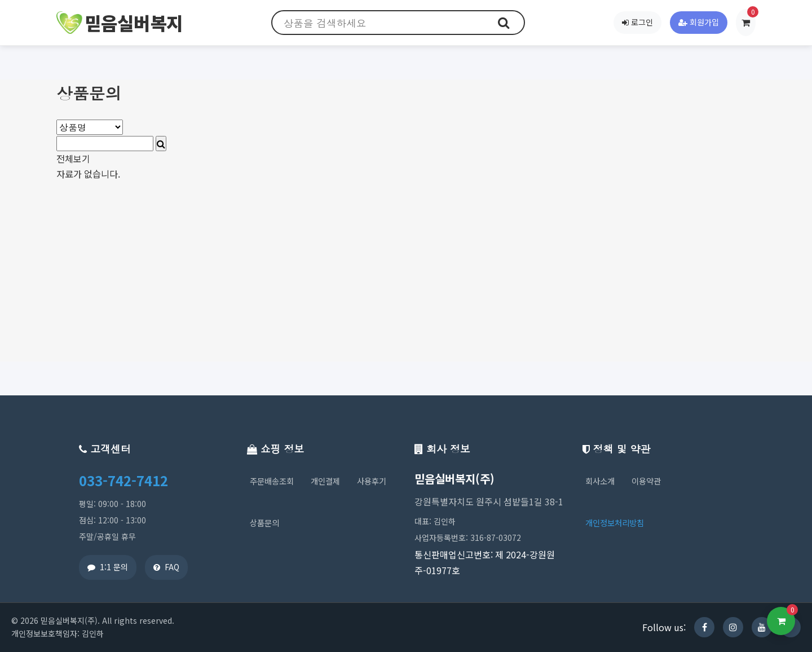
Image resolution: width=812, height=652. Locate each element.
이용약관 (646, 481)
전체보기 (73, 158)
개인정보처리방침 (615, 523)
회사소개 (600, 481)
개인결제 (325, 481)
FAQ (166, 567)
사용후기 (372, 481)
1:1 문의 (108, 567)
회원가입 (699, 22)
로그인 (637, 22)
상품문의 (264, 523)
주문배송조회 (272, 481)
